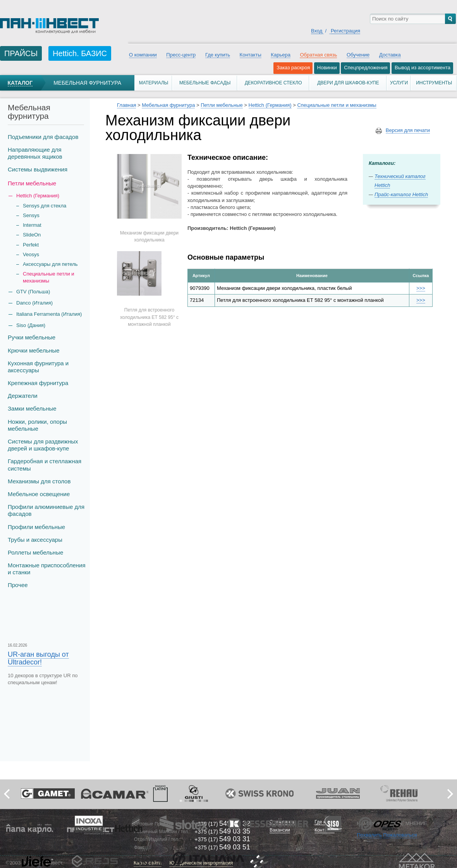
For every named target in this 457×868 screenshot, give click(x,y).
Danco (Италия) (34, 303)
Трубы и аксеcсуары (35, 540)
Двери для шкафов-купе (348, 83)
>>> (421, 288)
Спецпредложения (366, 68)
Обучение (358, 55)
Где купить (218, 55)
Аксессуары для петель (50, 264)
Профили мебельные (36, 527)
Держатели (23, 396)
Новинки (327, 68)
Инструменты (434, 83)
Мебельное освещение (39, 494)
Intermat (32, 225)
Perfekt (31, 245)
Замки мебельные (32, 408)
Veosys (31, 254)
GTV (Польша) (33, 292)
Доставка (390, 55)
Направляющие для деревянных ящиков (35, 153)
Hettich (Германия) (270, 105)
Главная (126, 105)
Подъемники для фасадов (43, 137)
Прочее (18, 585)
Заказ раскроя (293, 68)
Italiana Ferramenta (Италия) (49, 314)
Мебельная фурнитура (87, 83)
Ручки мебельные (32, 337)
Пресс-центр (181, 55)
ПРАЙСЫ (21, 53)
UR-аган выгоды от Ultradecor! (38, 658)
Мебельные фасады (205, 83)
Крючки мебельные (34, 350)
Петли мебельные (32, 183)
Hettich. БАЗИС (80, 53)
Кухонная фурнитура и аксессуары (38, 367)
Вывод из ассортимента (423, 68)
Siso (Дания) (31, 325)
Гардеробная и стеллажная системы (45, 465)
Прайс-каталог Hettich (401, 194)
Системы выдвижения (38, 169)
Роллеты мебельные (35, 552)
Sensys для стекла (45, 206)
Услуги (399, 83)
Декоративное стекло (273, 83)
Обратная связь (318, 55)
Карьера (281, 55)
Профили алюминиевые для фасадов (46, 510)
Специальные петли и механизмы (49, 277)
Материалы (154, 83)
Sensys (31, 215)
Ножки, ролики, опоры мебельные (37, 425)
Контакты (251, 55)
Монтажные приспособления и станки (47, 569)
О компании (143, 55)
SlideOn (32, 235)
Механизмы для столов (39, 481)
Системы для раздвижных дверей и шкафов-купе (43, 445)
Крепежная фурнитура (38, 383)
